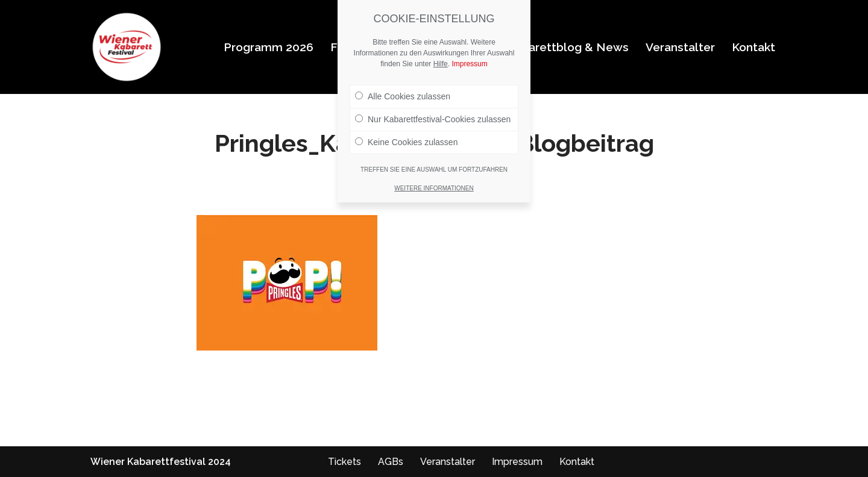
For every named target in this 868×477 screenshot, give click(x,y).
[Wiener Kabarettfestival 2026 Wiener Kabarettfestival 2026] (127, 47)
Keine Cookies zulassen (406, 142)
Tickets (344, 462)
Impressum (517, 462)
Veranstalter (680, 47)
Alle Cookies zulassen (403, 96)
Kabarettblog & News (568, 47)
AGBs (391, 462)
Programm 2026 (269, 47)
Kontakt (753, 47)
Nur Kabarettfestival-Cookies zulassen (433, 119)
